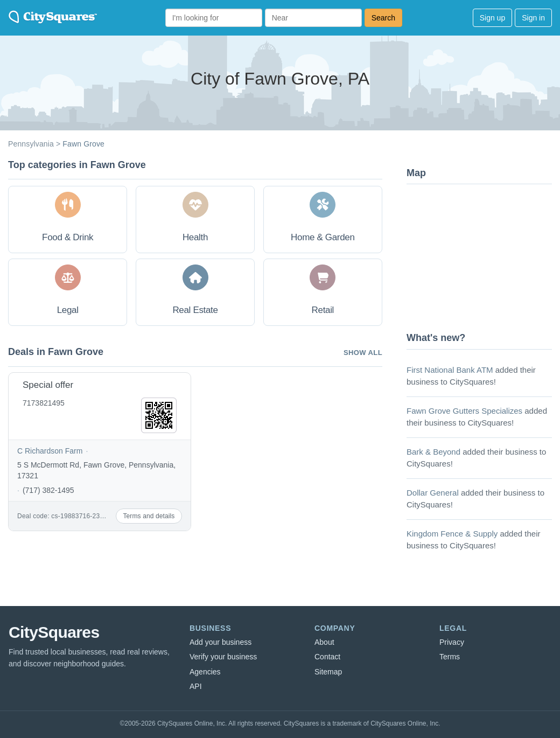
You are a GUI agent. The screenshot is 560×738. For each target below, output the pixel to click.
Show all (363, 353)
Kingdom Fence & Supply (452, 534)
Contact (327, 657)
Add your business (220, 642)
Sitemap (328, 672)
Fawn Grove (83, 144)
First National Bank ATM (450, 370)
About (324, 642)
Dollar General (433, 493)
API (196, 686)
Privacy (452, 642)
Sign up (492, 18)
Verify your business (223, 657)
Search (383, 18)
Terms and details (149, 516)
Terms (450, 657)
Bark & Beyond (433, 452)
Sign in (533, 18)
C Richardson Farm (50, 451)
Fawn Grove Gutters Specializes (464, 411)
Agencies (205, 672)
